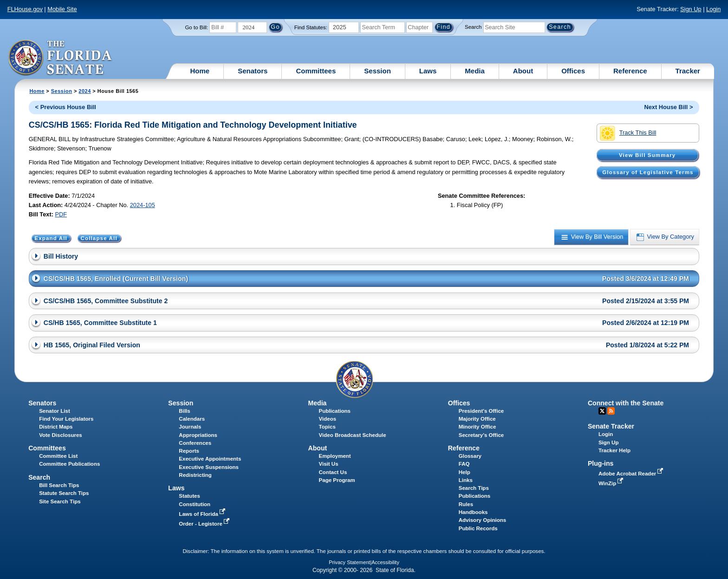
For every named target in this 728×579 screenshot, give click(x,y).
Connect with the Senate (626, 403)
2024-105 (143, 205)
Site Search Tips (60, 501)
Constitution (195, 504)
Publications (335, 411)
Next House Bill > (668, 107)
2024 (84, 91)
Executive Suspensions (209, 467)
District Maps (56, 427)
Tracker (688, 71)
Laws (428, 71)
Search (473, 27)
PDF (61, 214)
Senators (253, 71)
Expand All (51, 238)
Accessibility (385, 562)
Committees (316, 71)
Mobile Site (62, 9)
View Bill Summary (647, 155)
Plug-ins (601, 463)
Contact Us (333, 472)
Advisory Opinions (482, 520)
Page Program (337, 480)
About (523, 71)
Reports (189, 451)
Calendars (192, 419)
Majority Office (477, 419)
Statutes (189, 496)
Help (465, 472)
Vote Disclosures (61, 435)
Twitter (602, 411)
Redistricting (195, 475)
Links (466, 480)
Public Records (478, 528)
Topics (327, 427)
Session (377, 71)
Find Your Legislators (66, 419)
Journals (190, 427)
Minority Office (478, 427)
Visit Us (329, 464)
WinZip (612, 483)
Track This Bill (628, 133)
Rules (466, 504)
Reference (630, 71)
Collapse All (99, 238)
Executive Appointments (210, 459)
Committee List (58, 456)
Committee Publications (69, 464)
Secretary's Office (481, 435)
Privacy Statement (349, 562)
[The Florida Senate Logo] (61, 58)
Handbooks (473, 512)
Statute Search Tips (64, 493)
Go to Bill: (196, 27)
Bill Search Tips (59, 485)
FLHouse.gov (25, 9)
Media (475, 71)
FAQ (464, 464)
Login (713, 9)
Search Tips (474, 488)
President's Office (481, 411)
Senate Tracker (611, 426)
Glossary (470, 456)
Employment (335, 456)
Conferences (195, 443)
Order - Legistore (205, 524)
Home (200, 71)
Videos (328, 419)
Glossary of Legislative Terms (648, 172)
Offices (573, 71)
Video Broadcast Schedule (353, 435)
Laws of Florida (203, 514)
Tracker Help (614, 450)
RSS (611, 411)
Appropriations (198, 435)
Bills (184, 411)
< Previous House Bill (66, 107)
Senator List (55, 411)
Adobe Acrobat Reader (632, 474)
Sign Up (691, 9)
